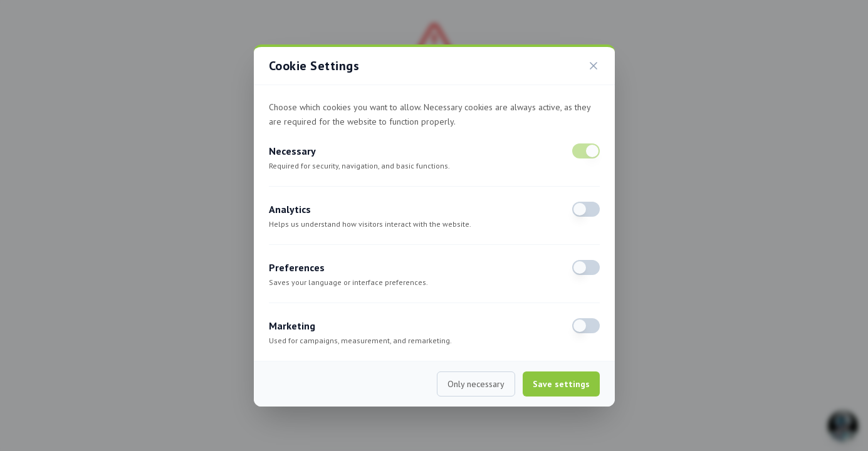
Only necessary (476, 384)
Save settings (561, 384)
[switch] (586, 151)
